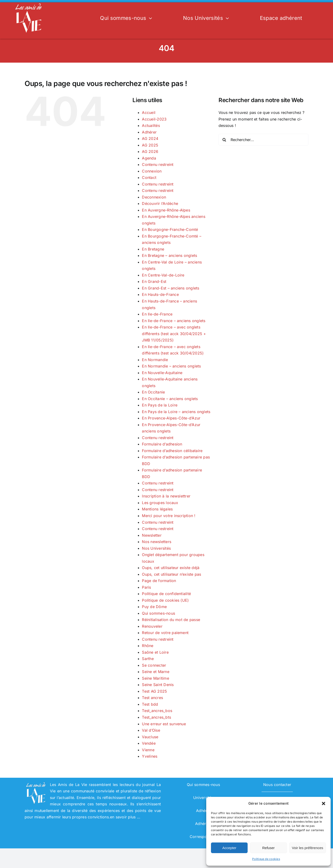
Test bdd (150, 704)
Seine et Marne (156, 672)
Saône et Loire (155, 652)
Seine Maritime (155, 678)
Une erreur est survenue (164, 724)
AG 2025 (150, 145)
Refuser (269, 848)
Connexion (152, 171)
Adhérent (203, 824)
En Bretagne (153, 249)
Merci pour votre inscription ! (169, 516)
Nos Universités (156, 548)
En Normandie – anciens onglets (171, 366)
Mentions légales (157, 509)
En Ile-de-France (157, 314)
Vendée (149, 743)
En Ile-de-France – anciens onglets (174, 321)
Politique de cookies (266, 859)
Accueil (149, 112)
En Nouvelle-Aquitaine (162, 373)
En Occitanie (153, 392)
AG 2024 (150, 138)
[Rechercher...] (263, 140)
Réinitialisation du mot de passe (171, 620)
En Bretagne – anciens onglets (169, 255)
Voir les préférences (308, 848)
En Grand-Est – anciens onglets (171, 288)
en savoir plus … (125, 817)
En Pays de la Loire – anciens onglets (176, 412)
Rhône (148, 646)
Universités (203, 798)
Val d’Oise (151, 730)
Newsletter (152, 535)
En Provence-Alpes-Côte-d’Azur (171, 418)
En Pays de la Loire (160, 405)
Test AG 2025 (154, 691)
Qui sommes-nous (158, 613)
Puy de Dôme (154, 607)
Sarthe (148, 659)
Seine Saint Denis (158, 685)
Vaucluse (150, 737)
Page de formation (159, 581)
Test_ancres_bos (157, 711)
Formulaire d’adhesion (162, 444)
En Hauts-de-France (160, 294)
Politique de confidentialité (166, 594)
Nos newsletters (157, 542)
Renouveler (152, 626)
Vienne (148, 750)
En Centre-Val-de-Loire (163, 275)
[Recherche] (224, 140)
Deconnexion (154, 197)
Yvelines (150, 756)
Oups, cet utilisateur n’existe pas (171, 574)
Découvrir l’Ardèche (160, 203)
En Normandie (155, 360)
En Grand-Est (154, 281)
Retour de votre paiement (165, 633)
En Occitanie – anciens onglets (170, 399)
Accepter (229, 848)
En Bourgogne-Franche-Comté (170, 229)
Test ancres (152, 698)
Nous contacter (277, 785)
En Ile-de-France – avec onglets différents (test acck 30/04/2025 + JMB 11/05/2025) (174, 334)
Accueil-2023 (154, 119)
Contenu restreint (158, 164)
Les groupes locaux (160, 503)
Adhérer (149, 132)
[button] (324, 803)
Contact (149, 177)
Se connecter (154, 665)
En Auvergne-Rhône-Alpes (166, 210)
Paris (146, 587)
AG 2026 (150, 151)
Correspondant (203, 837)
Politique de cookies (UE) (165, 600)
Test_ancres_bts (156, 717)
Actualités (151, 125)
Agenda (149, 158)
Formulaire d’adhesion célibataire (172, 451)
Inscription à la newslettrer (166, 496)
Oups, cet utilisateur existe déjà (171, 568)
